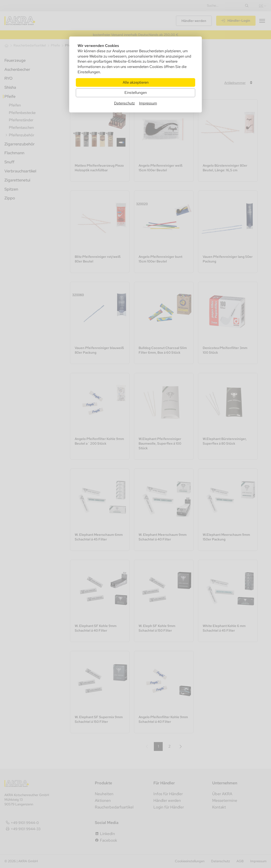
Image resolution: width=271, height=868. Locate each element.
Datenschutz (124, 103)
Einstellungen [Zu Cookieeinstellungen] (136, 93)
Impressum (148, 103)
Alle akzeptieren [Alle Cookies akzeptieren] (136, 82)
